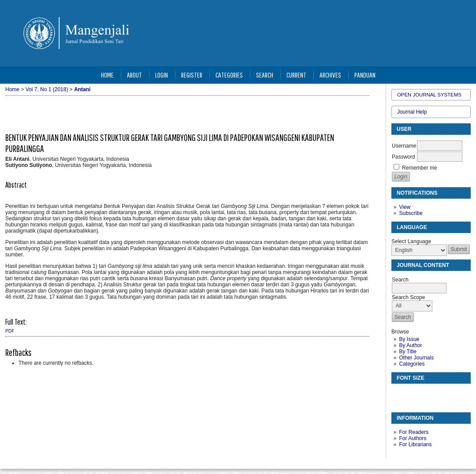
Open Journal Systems (429, 95)
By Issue (409, 339)
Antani (82, 89)
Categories (412, 364)
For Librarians (415, 444)
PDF (10, 331)
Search (265, 75)
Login (162, 75)
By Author (410, 345)
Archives (330, 75)
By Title (407, 352)
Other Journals (416, 358)
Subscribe (411, 213)
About (134, 75)
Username (404, 146)
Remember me (419, 168)
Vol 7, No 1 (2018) (47, 89)
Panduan (365, 75)
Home (107, 75)
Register (192, 75)
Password (403, 157)
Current (296, 75)
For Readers (414, 432)
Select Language (411, 241)
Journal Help (412, 112)
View (405, 207)
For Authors (413, 438)
